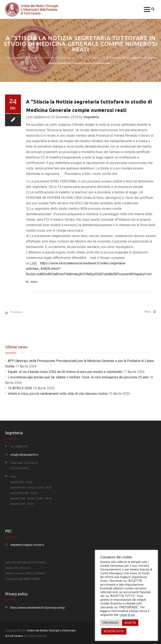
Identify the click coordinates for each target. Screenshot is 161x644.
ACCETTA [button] (130, 623)
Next (148, 312)
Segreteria (91, 117)
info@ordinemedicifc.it (24, 455)
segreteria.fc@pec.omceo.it (27, 545)
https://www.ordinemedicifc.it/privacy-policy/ (38, 608)
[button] (147, 9)
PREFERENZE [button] (111, 623)
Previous (16, 312)
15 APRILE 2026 (20, 388)
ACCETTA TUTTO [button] (114, 631)
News (34, 282)
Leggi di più (127, 615)
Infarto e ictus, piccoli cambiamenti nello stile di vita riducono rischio (58, 394)
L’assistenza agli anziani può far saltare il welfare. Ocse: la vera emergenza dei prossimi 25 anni (78, 377)
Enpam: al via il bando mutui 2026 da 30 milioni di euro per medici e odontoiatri (65, 372)
